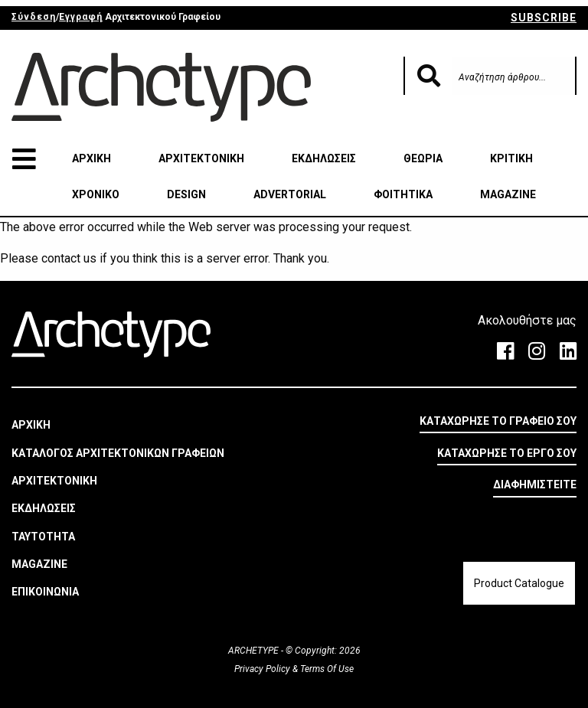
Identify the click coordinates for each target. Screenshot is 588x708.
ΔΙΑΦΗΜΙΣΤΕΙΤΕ (535, 485)
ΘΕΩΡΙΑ (423, 158)
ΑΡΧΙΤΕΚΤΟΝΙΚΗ (201, 158)
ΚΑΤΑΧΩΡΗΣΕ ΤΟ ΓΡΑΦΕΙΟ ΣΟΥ (498, 421)
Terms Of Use (326, 669)
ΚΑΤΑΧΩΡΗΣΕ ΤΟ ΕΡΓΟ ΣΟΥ (507, 453)
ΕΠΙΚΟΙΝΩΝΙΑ (45, 592)
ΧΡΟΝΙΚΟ (96, 194)
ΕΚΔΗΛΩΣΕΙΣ (324, 158)
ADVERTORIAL (290, 194)
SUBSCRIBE (544, 18)
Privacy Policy (263, 669)
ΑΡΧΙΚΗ (91, 158)
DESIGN (186, 194)
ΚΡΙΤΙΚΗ (511, 158)
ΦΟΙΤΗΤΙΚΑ (403, 194)
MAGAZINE (508, 194)
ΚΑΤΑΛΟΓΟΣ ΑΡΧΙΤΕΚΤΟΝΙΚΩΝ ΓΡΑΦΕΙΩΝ (118, 453)
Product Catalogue (519, 583)
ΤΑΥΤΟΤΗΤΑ (43, 537)
